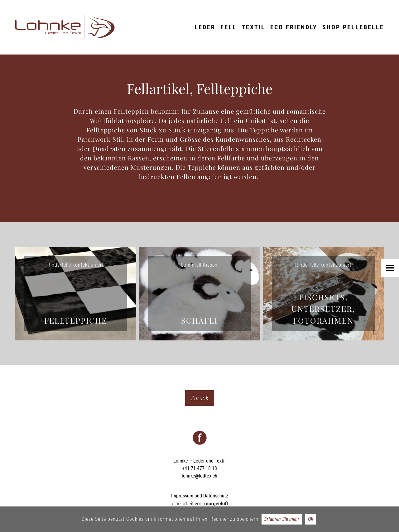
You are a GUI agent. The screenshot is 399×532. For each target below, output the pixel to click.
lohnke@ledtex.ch (199, 476)
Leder (205, 27)
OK (311, 519)
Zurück (200, 398)
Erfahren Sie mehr (282, 519)
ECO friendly (294, 27)
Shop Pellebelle (353, 27)
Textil (253, 27)
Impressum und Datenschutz (200, 496)
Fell (228, 27)
